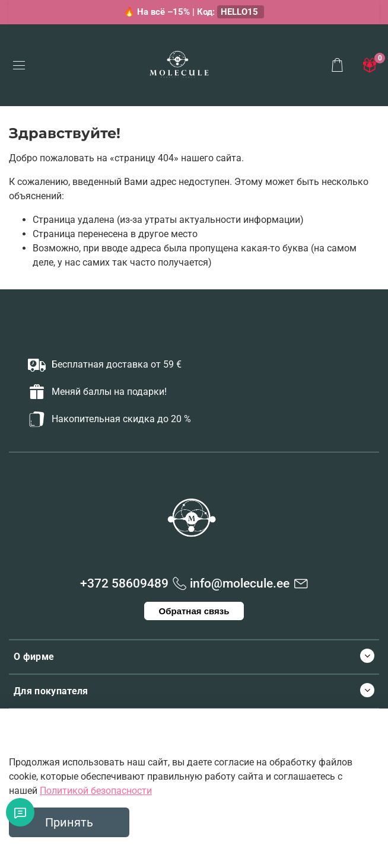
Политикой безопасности (96, 791)
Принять (69, 822)
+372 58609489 (124, 583)
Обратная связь (194, 611)
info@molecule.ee (240, 583)
